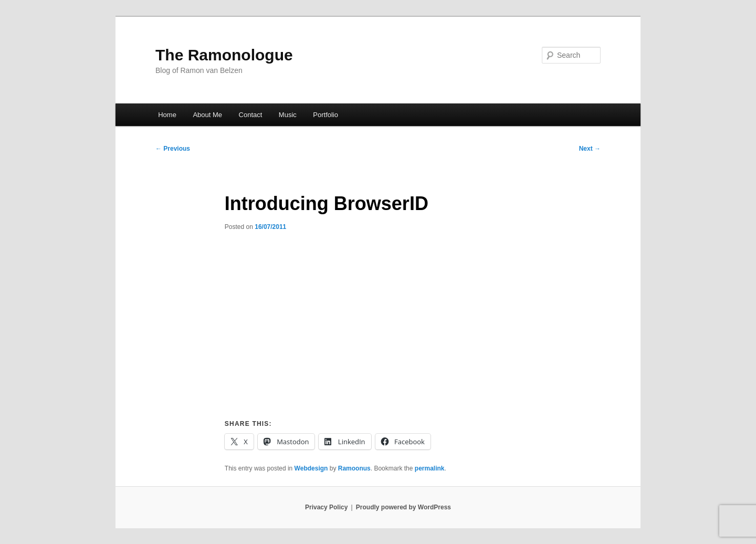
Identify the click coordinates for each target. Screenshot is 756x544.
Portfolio (325, 115)
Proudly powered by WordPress (403, 507)
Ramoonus (354, 468)
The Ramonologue (224, 55)
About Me (207, 115)
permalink (430, 468)
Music (288, 115)
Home (167, 115)
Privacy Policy (326, 507)
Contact (251, 115)
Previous (173, 149)
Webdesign (311, 468)
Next (590, 149)
